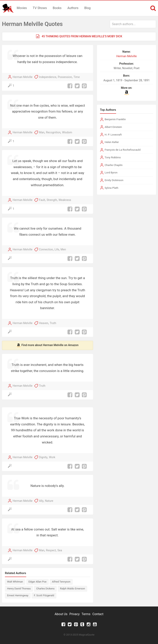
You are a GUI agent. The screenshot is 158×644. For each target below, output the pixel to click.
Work (52, 457)
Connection (46, 249)
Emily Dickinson (114, 180)
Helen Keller (112, 142)
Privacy (75, 614)
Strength (52, 200)
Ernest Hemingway (18, 595)
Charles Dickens (45, 589)
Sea (60, 550)
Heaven (44, 323)
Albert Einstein (113, 127)
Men (63, 249)
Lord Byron (111, 172)
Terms (86, 614)
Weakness (65, 200)
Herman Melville (23, 77)
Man (42, 132)
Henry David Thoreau (19, 589)
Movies (22, 8)
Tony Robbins (113, 157)
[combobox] (133, 24)
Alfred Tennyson (61, 582)
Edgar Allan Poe (37, 582)
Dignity (43, 457)
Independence (48, 77)
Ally (41, 501)
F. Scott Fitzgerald (44, 595)
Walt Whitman (15, 582)
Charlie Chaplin (114, 165)
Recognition (53, 132)
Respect (51, 550)
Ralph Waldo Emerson (73, 589)
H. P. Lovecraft (113, 135)
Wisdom (67, 132)
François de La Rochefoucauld (123, 150)
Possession (65, 77)
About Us (61, 614)
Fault (42, 200)
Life (57, 249)
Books (57, 8)
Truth (53, 323)
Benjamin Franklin (115, 119)
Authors (73, 8)
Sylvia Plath (112, 188)
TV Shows (40, 8)
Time (77, 77)
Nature (49, 501)
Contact (98, 614)
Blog (88, 8)
